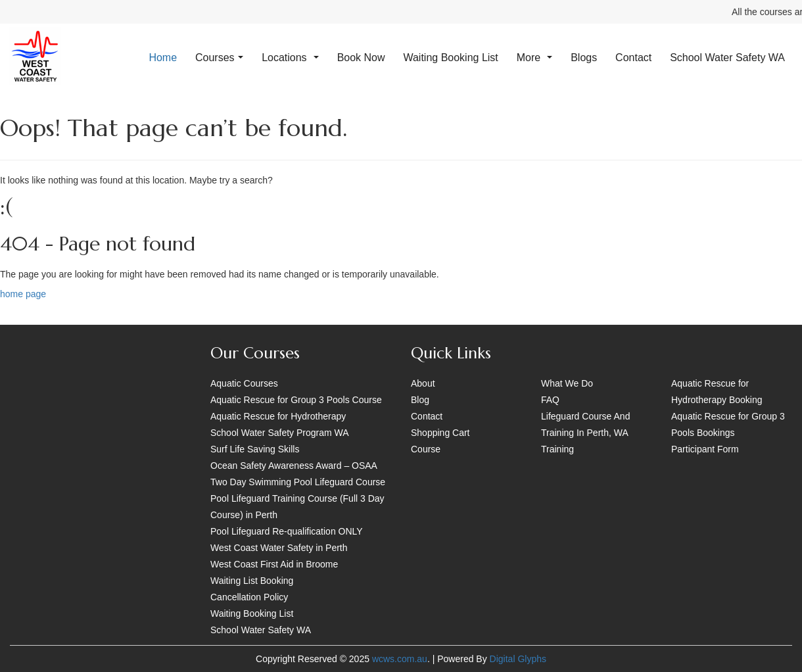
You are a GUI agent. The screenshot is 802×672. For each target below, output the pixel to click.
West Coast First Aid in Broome (274, 564)
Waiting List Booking (252, 581)
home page (23, 294)
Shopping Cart (440, 433)
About (423, 383)
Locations (290, 58)
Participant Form (705, 449)
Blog (420, 400)
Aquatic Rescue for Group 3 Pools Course (296, 400)
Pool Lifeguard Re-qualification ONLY (287, 531)
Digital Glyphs (518, 659)
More (535, 58)
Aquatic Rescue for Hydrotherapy (278, 416)
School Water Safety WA (727, 58)
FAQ (550, 400)
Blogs (584, 58)
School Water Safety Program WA (280, 433)
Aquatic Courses (244, 383)
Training (557, 449)
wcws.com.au (400, 659)
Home (163, 58)
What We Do (567, 383)
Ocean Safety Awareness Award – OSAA (294, 466)
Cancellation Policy (249, 597)
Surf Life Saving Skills (255, 449)
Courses (219, 58)
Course (426, 449)
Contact (633, 58)
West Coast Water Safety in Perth (279, 548)
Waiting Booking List (450, 58)
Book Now (361, 58)
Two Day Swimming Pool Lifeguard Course (298, 482)
